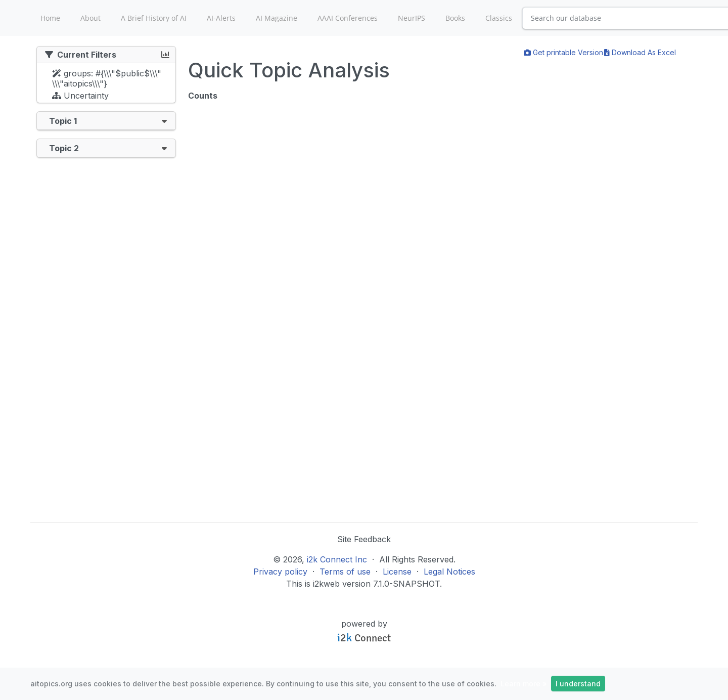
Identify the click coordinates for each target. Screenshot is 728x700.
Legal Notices (449, 572)
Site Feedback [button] (364, 539)
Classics (499, 18)
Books (455, 18)
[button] (164, 121)
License (397, 572)
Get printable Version (563, 52)
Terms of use (345, 572)
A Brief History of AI (154, 18)
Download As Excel (640, 52)
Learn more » (524, 684)
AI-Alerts (221, 18)
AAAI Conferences (348, 18)
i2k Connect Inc (337, 559)
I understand (578, 684)
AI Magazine (277, 18)
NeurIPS (412, 18)
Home (50, 18)
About (90, 18)
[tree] (106, 85)
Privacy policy (280, 572)
